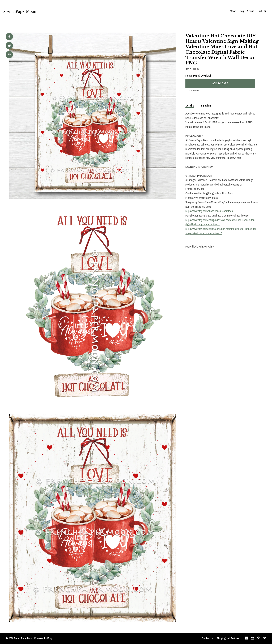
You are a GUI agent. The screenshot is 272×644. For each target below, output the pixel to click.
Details (190, 105)
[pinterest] (258, 638)
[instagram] (252, 638)
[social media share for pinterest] (9, 55)
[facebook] (246, 638)
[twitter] (265, 638)
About (250, 11)
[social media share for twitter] (9, 46)
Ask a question (192, 90)
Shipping (206, 105)
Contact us (208, 638)
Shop (233, 11)
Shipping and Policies (228, 638)
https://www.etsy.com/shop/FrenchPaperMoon (209, 211)
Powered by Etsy (43, 638)
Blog (241, 11)
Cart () (261, 11)
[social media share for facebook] (9, 37)
